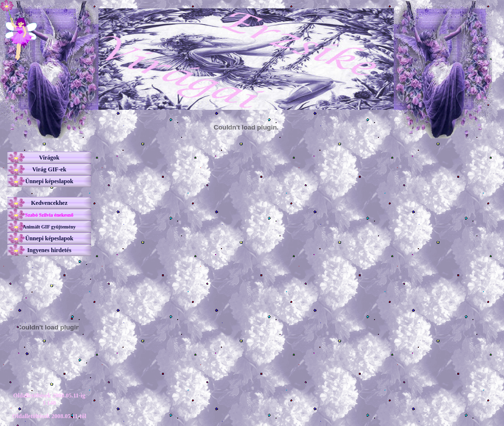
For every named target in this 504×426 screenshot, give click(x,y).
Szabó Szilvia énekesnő (49, 215)
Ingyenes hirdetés (49, 250)
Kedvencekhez (49, 203)
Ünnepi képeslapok (49, 181)
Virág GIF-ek (49, 169)
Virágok (49, 158)
